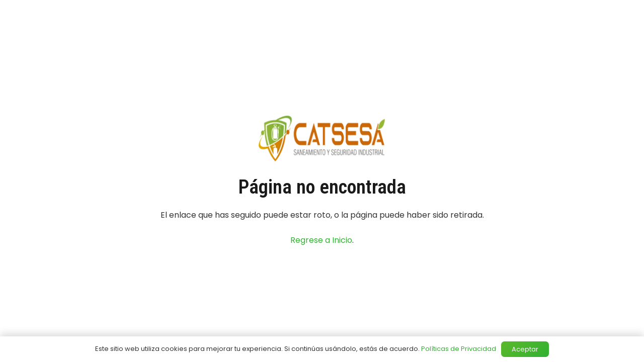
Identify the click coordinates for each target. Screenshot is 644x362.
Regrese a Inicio (321, 240)
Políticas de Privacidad (459, 349)
